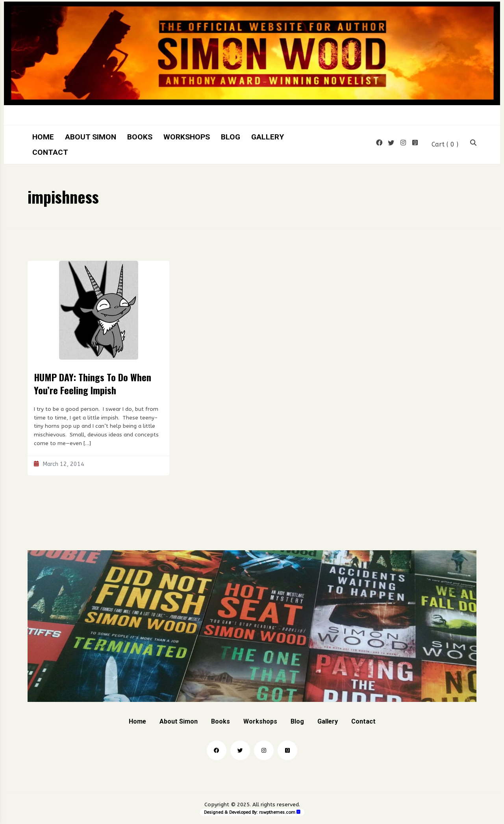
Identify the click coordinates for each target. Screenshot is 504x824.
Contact (50, 152)
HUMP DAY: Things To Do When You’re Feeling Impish (93, 384)
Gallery (268, 137)
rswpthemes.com (277, 812)
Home (43, 137)
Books (140, 137)
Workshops (187, 137)
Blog (231, 137)
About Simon (91, 137)
